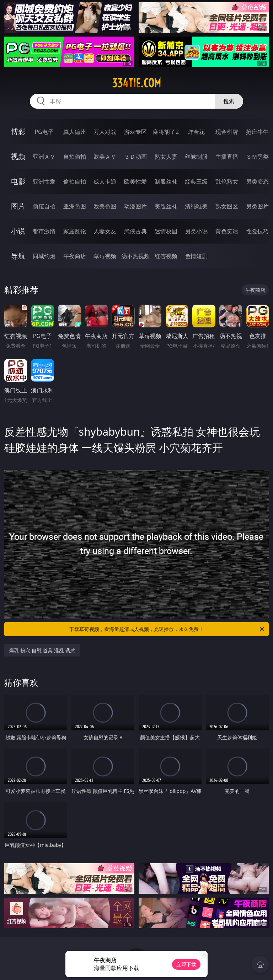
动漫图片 (135, 206)
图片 (18, 206)
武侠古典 (135, 231)
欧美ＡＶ (105, 157)
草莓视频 (105, 256)
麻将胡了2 (166, 132)
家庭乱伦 (75, 231)
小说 (18, 231)
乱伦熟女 (227, 181)
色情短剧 (196, 256)
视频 (18, 156)
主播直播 (227, 157)
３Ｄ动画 (135, 157)
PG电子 (44, 132)
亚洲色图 (75, 206)
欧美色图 (105, 206)
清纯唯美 (196, 206)
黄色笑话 (227, 231)
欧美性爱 (135, 181)
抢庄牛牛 (257, 132)
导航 (18, 256)
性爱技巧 (257, 231)
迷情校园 (166, 231)
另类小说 (196, 231)
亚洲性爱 (44, 181)
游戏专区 (135, 132)
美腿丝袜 (166, 206)
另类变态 (257, 181)
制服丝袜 (166, 181)
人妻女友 (105, 231)
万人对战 (105, 132)
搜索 (229, 101)
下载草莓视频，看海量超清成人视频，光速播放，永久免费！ (167, 629)
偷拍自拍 (75, 181)
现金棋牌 (227, 132)
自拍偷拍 (75, 157)
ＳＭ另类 (257, 157)
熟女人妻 (166, 157)
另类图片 (257, 206)
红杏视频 (166, 256)
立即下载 (186, 964)
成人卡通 (105, 181)
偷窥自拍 (44, 206)
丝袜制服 (196, 157)
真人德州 (75, 132)
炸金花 (196, 132)
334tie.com (136, 83)
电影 (18, 181)
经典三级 (196, 181)
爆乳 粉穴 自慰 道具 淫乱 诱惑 (42, 650)
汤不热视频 (135, 256)
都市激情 (44, 231)
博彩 (18, 132)
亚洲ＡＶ (44, 157)
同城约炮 (44, 256)
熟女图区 (227, 206)
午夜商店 (75, 256)
